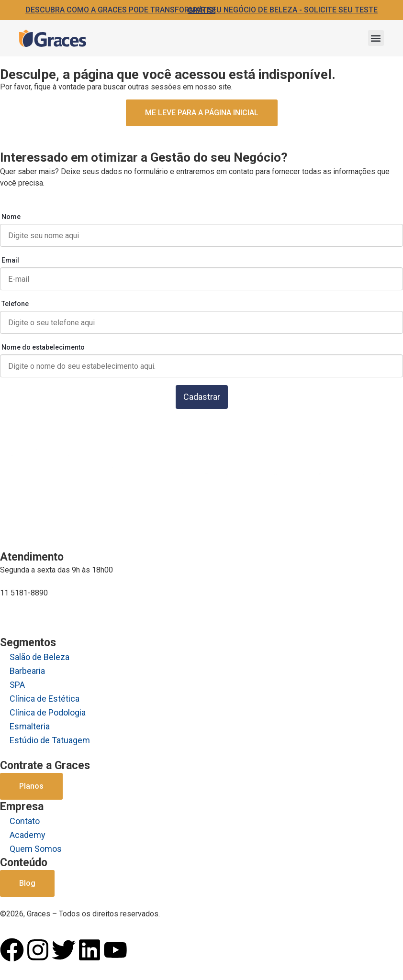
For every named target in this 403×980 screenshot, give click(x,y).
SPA (17, 685)
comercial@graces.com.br (43, 611)
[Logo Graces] (53, 38)
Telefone (15, 304)
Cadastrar (202, 397)
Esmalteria (30, 726)
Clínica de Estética (45, 699)
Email (10, 260)
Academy (28, 835)
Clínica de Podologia (48, 712)
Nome (11, 217)
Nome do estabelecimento (43, 347)
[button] (376, 38)
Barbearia (27, 671)
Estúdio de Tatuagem (50, 740)
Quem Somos (36, 849)
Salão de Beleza (39, 657)
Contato (25, 821)
